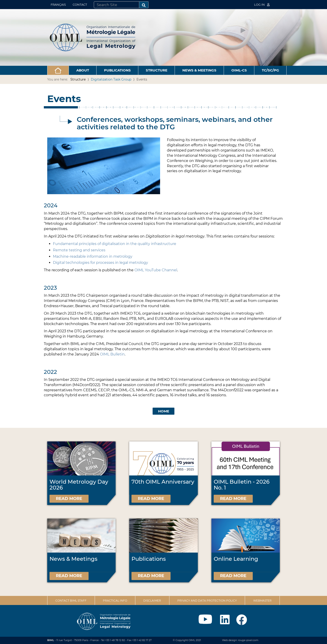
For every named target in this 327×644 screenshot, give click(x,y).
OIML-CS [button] (239, 70)
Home (164, 411)
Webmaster (262, 601)
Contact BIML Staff (71, 601)
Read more (69, 499)
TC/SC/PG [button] (270, 70)
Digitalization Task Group (111, 79)
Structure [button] (157, 70)
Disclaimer (152, 601)
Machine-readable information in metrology (93, 256)
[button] (58, 70)
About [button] (83, 70)
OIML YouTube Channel (156, 270)
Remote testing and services (79, 250)
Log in (262, 5)
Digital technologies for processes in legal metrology (100, 263)
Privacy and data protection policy (207, 601)
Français (58, 5)
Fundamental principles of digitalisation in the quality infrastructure (115, 244)
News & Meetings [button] (199, 70)
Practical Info (115, 601)
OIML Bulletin (112, 354)
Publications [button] (117, 70)
